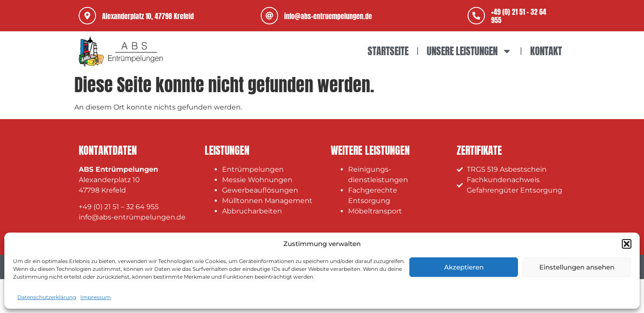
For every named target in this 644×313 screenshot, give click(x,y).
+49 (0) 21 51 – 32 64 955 (119, 207)
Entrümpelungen (253, 169)
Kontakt (546, 51)
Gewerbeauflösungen (260, 190)
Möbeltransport (375, 211)
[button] (627, 244)
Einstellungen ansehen (577, 267)
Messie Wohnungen (257, 180)
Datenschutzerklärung (47, 297)
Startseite (388, 51)
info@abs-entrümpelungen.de (132, 217)
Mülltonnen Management (267, 201)
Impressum (96, 297)
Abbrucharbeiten (252, 211)
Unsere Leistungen (469, 51)
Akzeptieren (464, 267)
